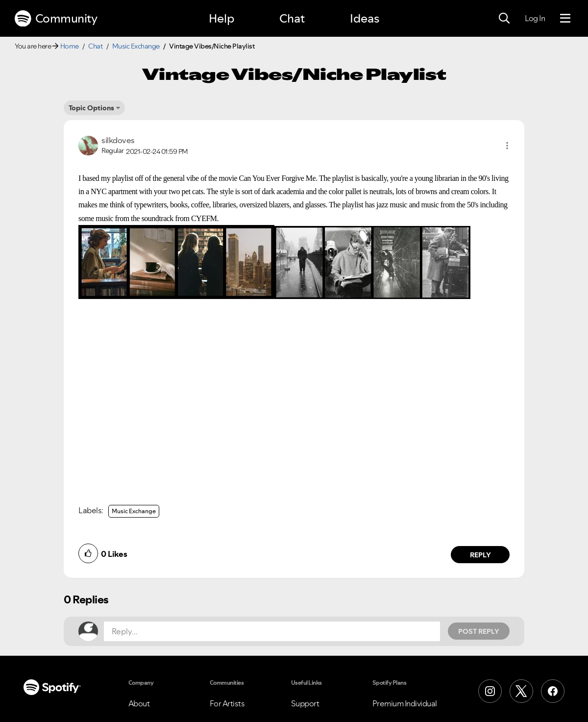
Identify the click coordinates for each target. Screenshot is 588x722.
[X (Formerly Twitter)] (521, 691)
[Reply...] (272, 631)
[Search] (504, 19)
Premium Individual (405, 703)
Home (70, 46)
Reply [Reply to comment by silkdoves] (480, 555)
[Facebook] (553, 691)
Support (305, 703)
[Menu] (565, 19)
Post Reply (479, 631)
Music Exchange (136, 46)
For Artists (227, 703)
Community (56, 19)
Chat (292, 18)
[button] (507, 146)
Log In (535, 18)
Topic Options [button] (91, 108)
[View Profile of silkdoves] (118, 140)
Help (221, 18)
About (139, 703)
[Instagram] (490, 691)
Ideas (365, 18)
